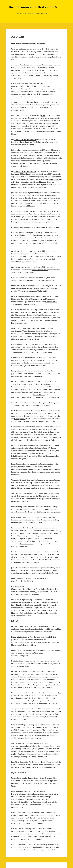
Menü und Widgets (65, 13)
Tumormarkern (33, 238)
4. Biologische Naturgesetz (48, 403)
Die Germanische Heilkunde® (33, 7)
